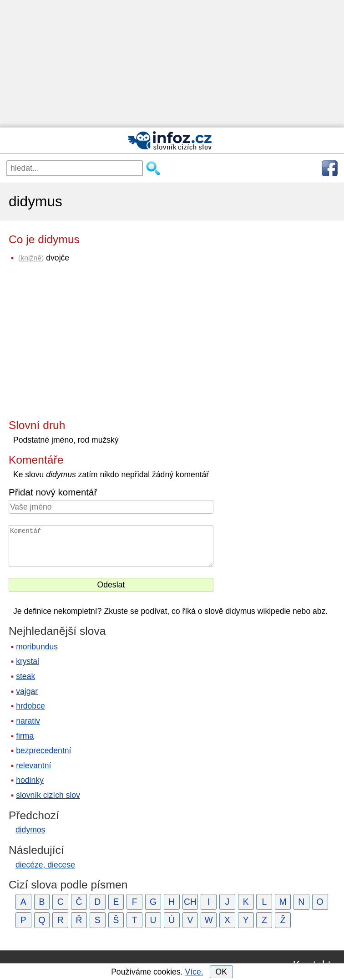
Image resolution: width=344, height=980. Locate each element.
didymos (30, 830)
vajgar (27, 691)
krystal (28, 661)
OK (221, 972)
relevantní (33, 766)
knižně (31, 258)
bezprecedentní (43, 750)
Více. (194, 972)
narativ (28, 721)
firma (25, 736)
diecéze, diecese (45, 865)
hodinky (30, 780)
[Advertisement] (172, 64)
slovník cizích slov (48, 795)
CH (190, 902)
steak (25, 676)
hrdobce (30, 706)
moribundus (37, 647)
